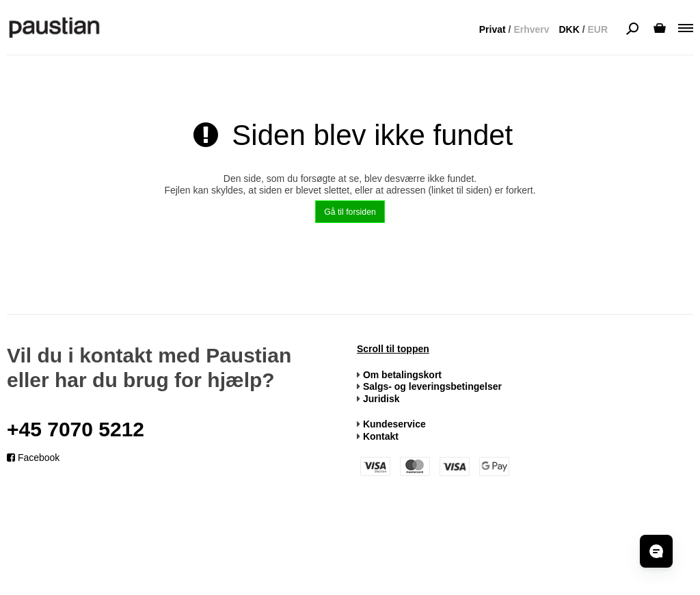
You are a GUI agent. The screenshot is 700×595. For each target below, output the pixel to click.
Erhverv (531, 29)
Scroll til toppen (393, 349)
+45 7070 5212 (76, 429)
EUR (597, 29)
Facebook (33, 458)
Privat (493, 29)
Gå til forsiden (350, 212)
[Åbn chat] (656, 551)
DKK (569, 29)
